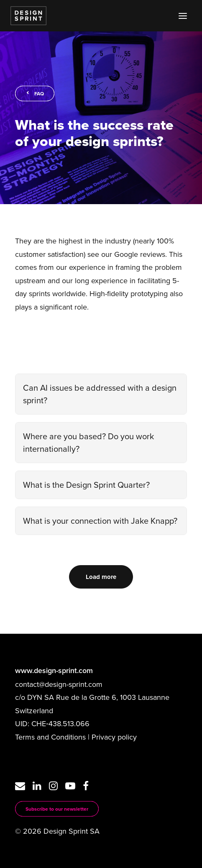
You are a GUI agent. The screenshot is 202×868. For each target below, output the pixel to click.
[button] (183, 16)
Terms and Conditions (50, 737)
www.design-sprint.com (54, 671)
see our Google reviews (126, 254)
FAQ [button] (35, 93)
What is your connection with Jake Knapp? (100, 521)
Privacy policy (114, 737)
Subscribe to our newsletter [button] (57, 809)
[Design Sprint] (28, 16)
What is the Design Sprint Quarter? (86, 485)
